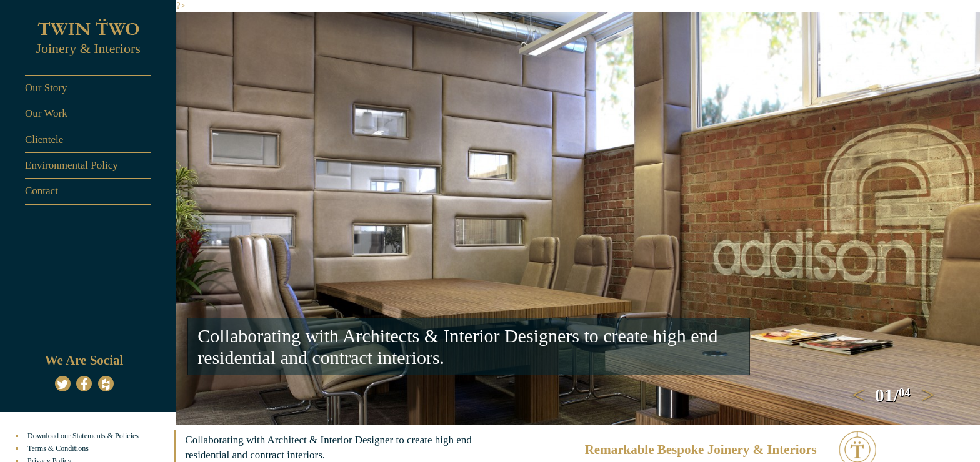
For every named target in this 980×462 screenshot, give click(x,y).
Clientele (44, 140)
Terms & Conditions (58, 448)
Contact (42, 191)
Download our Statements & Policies (83, 436)
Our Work (46, 113)
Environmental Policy (72, 165)
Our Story (46, 88)
